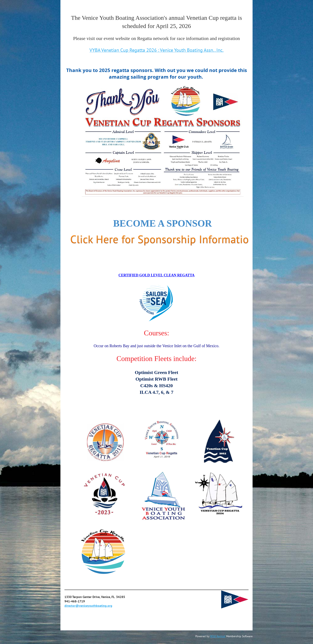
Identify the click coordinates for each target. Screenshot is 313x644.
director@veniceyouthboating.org (88, 606)
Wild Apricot (218, 636)
